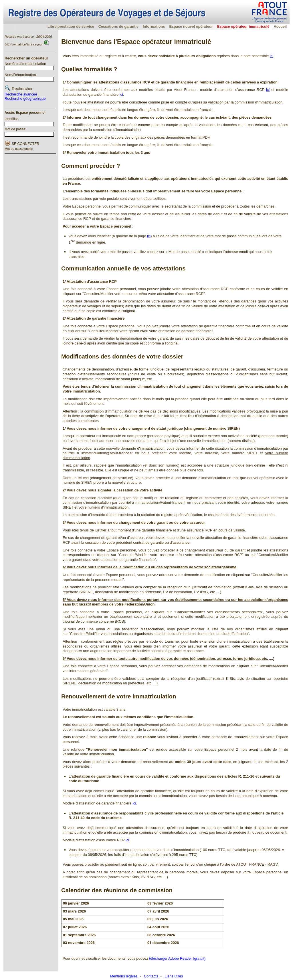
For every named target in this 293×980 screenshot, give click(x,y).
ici (272, 56)
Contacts (151, 976)
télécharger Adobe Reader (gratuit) (177, 958)
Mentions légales (124, 976)
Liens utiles (174, 976)
